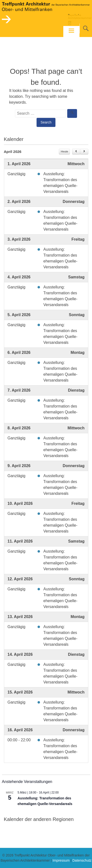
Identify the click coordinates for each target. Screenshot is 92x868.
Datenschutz (82, 860)
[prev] (76, 152)
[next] (84, 152)
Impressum (61, 860)
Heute (65, 151)
